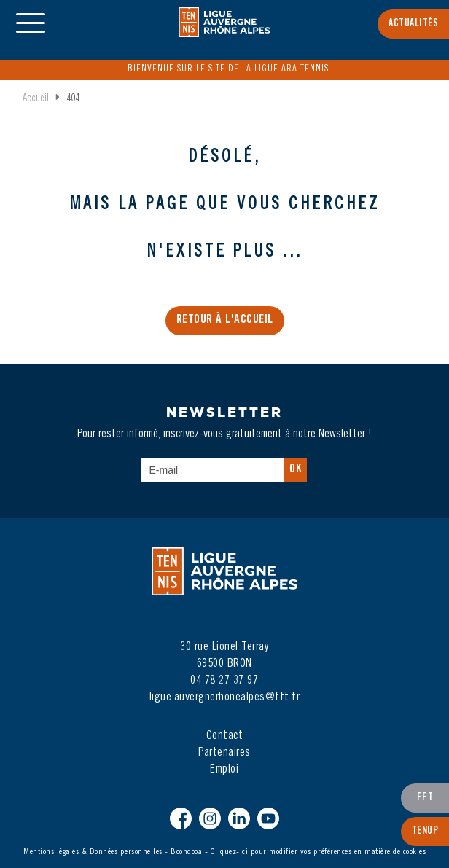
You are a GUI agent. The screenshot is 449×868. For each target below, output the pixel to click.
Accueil (36, 99)
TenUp (425, 832)
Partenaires (224, 753)
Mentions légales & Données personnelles (93, 852)
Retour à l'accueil (225, 320)
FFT (425, 798)
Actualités (413, 24)
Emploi (224, 770)
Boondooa (186, 852)
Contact (225, 736)
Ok (295, 470)
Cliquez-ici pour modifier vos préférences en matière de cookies (319, 852)
